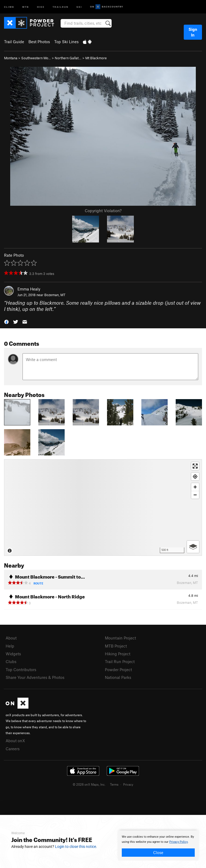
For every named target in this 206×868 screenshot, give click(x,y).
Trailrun (60, 7)
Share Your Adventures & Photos (35, 677)
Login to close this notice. (76, 847)
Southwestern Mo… (36, 58)
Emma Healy (29, 289)
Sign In (193, 32)
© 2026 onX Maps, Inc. (89, 784)
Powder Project (118, 670)
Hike (41, 7)
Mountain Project (120, 638)
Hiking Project (118, 654)
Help (10, 646)
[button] (6, 321)
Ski (79, 7)
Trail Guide (14, 42)
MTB (26, 7)
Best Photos (39, 42)
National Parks (118, 677)
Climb (9, 7)
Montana (11, 58)
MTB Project (116, 646)
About (11, 638)
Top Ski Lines (66, 42)
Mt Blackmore (96, 58)
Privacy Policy (179, 842)
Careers (13, 749)
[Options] (193, 547)
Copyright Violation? (103, 211)
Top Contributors (21, 670)
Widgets (13, 654)
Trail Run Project (120, 661)
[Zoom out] (195, 495)
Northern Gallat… (68, 58)
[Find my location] (195, 477)
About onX (15, 741)
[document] (158, 845)
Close (158, 852)
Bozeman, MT (55, 295)
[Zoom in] (195, 487)
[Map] (103, 507)
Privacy (128, 784)
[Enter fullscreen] (195, 466)
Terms (114, 784)
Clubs (11, 661)
